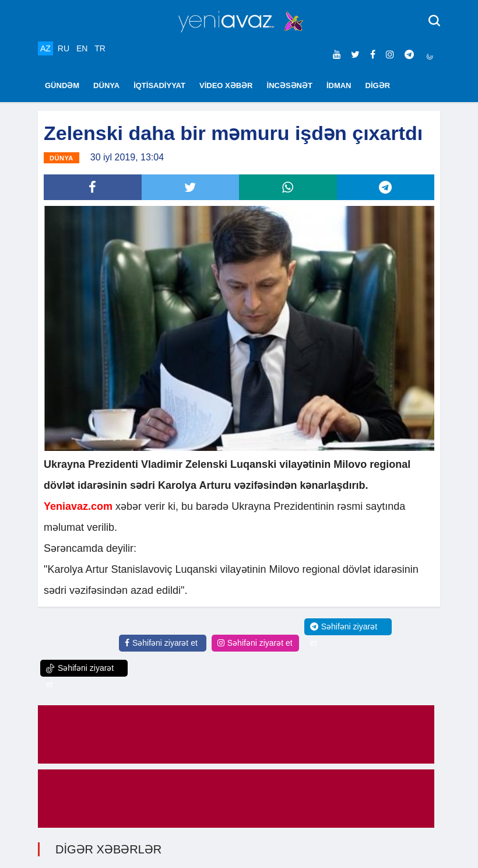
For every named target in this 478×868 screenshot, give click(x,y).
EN (82, 48)
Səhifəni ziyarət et (161, 643)
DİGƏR (378, 85)
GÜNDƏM (62, 85)
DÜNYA (106, 85)
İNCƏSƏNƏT (290, 85)
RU (64, 48)
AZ (45, 48)
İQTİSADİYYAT (159, 85)
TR (100, 48)
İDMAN (339, 85)
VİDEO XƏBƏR (226, 85)
